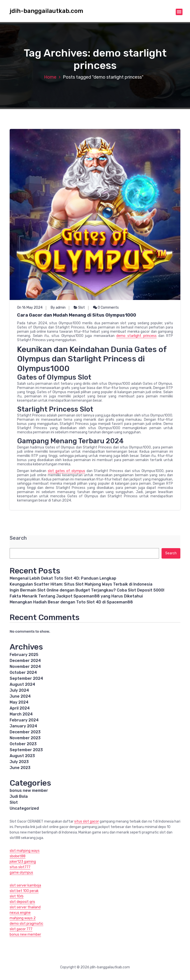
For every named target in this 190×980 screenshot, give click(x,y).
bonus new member (29, 790)
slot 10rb (17, 896)
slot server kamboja (25, 885)
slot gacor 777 (21, 929)
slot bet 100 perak (24, 891)
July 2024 (19, 690)
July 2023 (19, 762)
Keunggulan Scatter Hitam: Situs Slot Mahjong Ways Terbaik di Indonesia (81, 584)
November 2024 (25, 667)
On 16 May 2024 (30, 308)
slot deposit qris (22, 902)
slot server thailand (25, 907)
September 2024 (26, 678)
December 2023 (25, 732)
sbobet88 (18, 856)
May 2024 (19, 702)
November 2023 (25, 738)
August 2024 (22, 684)
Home (50, 77)
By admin (58, 308)
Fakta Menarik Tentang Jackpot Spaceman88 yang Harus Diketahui (76, 596)
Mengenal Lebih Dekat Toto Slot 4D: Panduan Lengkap (63, 578)
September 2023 (26, 750)
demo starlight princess (136, 336)
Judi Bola (19, 796)
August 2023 (22, 756)
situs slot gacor (87, 821)
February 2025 (24, 655)
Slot (82, 308)
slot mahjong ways (25, 851)
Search (18, 538)
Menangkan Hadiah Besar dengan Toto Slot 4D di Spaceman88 (71, 602)
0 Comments (106, 308)
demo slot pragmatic (26, 924)
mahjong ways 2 (23, 918)
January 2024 (23, 726)
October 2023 (23, 744)
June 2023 (20, 768)
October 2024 (23, 672)
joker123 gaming (23, 862)
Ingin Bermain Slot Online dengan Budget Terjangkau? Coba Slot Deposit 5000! (87, 590)
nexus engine (20, 913)
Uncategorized (24, 808)
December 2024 (25, 661)
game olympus (21, 873)
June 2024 (20, 696)
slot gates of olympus (66, 471)
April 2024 (20, 708)
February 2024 (24, 720)
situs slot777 (20, 867)
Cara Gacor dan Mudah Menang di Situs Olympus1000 (77, 315)
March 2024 (21, 714)
